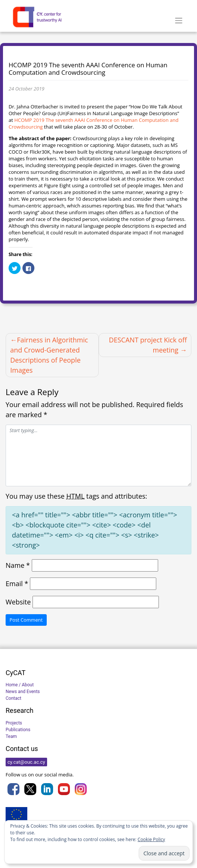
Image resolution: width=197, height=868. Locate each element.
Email (17, 584)
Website (18, 602)
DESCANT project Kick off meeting (148, 345)
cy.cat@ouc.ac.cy (26, 762)
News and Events (23, 692)
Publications (18, 730)
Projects (14, 723)
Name (18, 565)
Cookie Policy (151, 839)
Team (11, 736)
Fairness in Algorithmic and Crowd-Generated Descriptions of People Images (49, 355)
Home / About (20, 685)
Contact (13, 698)
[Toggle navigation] (178, 21)
